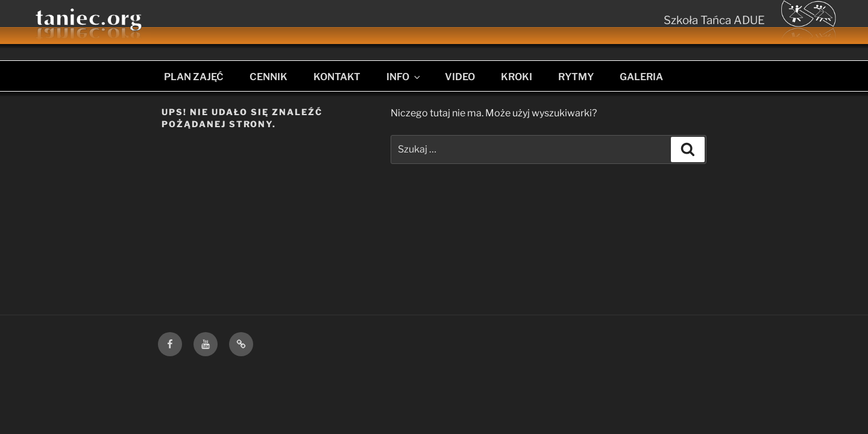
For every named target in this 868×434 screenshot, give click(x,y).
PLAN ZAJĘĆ (194, 77)
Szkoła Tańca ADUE (714, 20)
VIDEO (460, 77)
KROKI (517, 77)
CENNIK (269, 77)
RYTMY (576, 77)
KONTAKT (337, 77)
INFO (404, 77)
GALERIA (641, 77)
